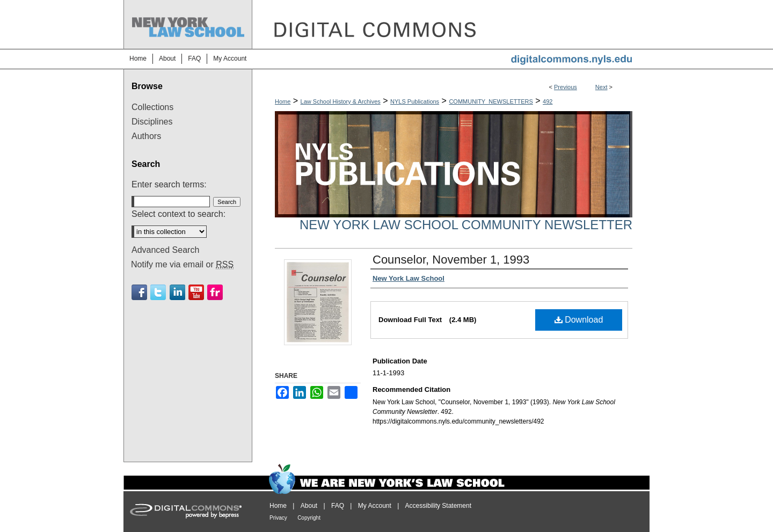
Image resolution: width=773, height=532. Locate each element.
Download (579, 320)
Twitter (158, 292)
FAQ (338, 506)
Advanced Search (165, 250)
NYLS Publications (415, 101)
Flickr (215, 292)
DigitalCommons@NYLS (451, 24)
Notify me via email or (182, 265)
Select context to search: (178, 214)
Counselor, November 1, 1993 (451, 260)
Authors (146, 136)
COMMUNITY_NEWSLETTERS (491, 101)
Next (601, 87)
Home (283, 101)
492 (548, 101)
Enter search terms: (169, 184)
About (309, 506)
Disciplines (152, 122)
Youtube (196, 292)
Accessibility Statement (438, 506)
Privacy (278, 518)
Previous (566, 87)
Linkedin (177, 292)
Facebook (139, 292)
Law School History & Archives (341, 101)
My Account (375, 506)
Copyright (309, 518)
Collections (152, 107)
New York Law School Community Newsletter (466, 225)
